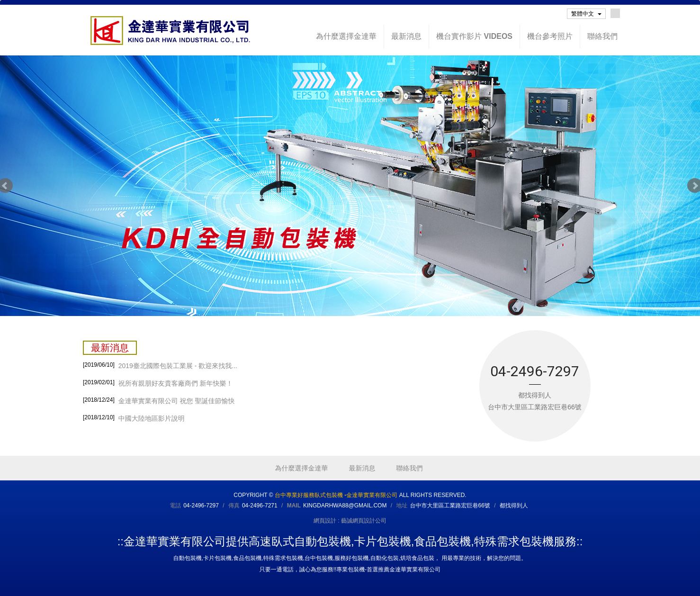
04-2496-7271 (260, 506)
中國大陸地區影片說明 (134, 417)
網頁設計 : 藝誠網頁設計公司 (350, 521)
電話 (175, 506)
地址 (402, 506)
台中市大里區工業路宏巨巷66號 (450, 506)
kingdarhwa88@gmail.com (345, 506)
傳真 (234, 506)
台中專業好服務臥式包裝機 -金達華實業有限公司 (170, 31)
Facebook (615, 13)
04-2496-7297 (201, 506)
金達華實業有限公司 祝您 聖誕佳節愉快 (159, 400)
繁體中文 (586, 14)
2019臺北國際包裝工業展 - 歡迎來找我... (160, 365)
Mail (294, 506)
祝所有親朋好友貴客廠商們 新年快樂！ (158, 382)
